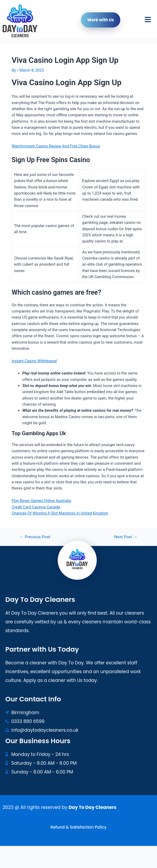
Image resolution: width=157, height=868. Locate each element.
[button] (148, 21)
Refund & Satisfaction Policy (78, 827)
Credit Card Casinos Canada (36, 507)
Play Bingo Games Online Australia (41, 501)
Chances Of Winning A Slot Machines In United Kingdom (60, 513)
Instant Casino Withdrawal (34, 361)
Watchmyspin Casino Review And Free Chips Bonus (56, 146)
